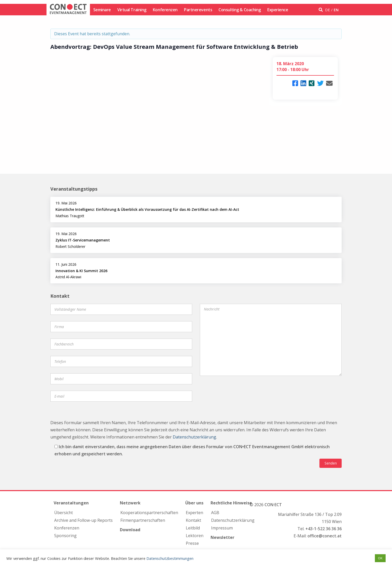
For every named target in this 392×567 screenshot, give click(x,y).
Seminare (102, 10)
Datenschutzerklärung (194, 437)
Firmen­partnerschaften (143, 520)
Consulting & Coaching (240, 10)
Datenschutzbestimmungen (170, 558)
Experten (194, 513)
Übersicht (64, 513)
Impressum (222, 528)
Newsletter (222, 537)
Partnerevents (198, 10)
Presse (192, 543)
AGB (215, 513)
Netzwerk (130, 503)
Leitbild (193, 528)
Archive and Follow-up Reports (83, 520)
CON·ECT (273, 505)
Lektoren (195, 536)
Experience (278, 10)
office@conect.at (325, 536)
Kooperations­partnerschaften (149, 513)
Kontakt (193, 520)
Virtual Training (132, 10)
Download (130, 530)
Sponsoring (65, 536)
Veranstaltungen (71, 503)
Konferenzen (165, 10)
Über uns (194, 503)
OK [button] (380, 558)
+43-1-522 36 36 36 (324, 529)
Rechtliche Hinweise (231, 503)
